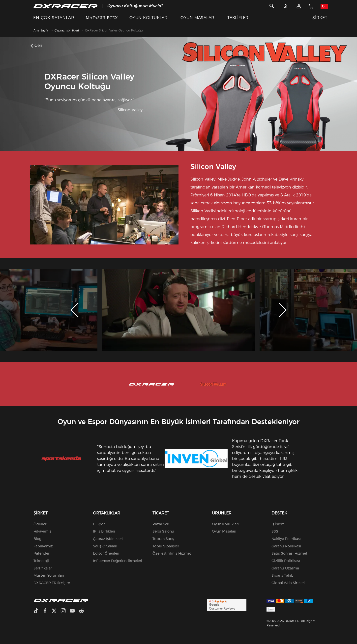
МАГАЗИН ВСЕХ (102, 18)
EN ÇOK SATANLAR (54, 18)
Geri (37, 45)
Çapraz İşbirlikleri (67, 30)
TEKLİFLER (238, 18)
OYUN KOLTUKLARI (149, 18)
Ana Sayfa (41, 30)
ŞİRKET (320, 18)
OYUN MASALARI (198, 18)
